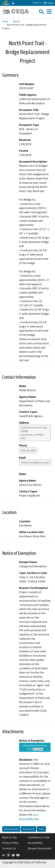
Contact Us (37, 3)
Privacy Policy (10, 843)
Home (5, 21)
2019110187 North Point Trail (35, 747)
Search (16, 21)
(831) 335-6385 (28, 450)
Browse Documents (40, 848)
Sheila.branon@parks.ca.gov (35, 462)
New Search (29, 829)
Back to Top (9, 837)
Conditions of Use (39, 837)
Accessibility (35, 843)
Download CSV (11, 829)
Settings (48, 3)
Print (41, 829)
